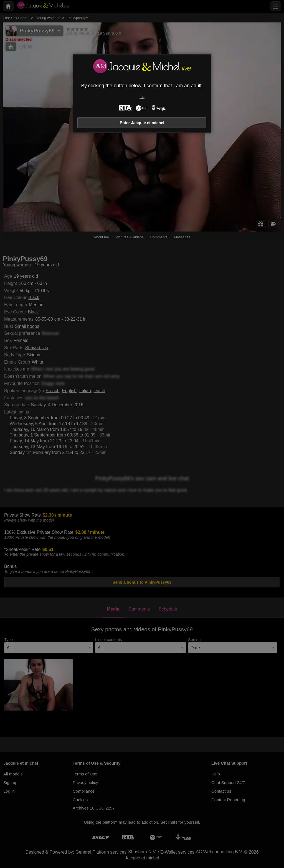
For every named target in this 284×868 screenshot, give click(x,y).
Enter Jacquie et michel (142, 123)
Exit (142, 97)
